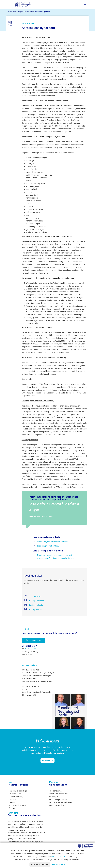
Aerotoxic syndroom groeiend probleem (53, 542)
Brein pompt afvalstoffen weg (49, 546)
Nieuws (12, 802)
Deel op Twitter (33, 610)
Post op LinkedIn (34, 605)
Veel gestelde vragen (17, 805)
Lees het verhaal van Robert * (41, 517)
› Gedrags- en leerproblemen (61, 802)
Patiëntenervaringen (17, 797)
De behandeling (15, 794)
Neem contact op (33, 640)
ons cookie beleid (58, 857)
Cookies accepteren (40, 864)
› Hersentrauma (55, 791)
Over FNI (12, 800)
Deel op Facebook (34, 601)
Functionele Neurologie (18, 791)
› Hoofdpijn (54, 797)
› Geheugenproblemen (58, 800)
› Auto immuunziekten (58, 805)
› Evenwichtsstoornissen (59, 794)
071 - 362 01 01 (31, 649)
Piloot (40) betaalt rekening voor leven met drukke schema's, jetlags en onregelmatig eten (56, 557)
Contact (12, 808)
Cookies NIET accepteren (58, 864)
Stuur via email (33, 596)
